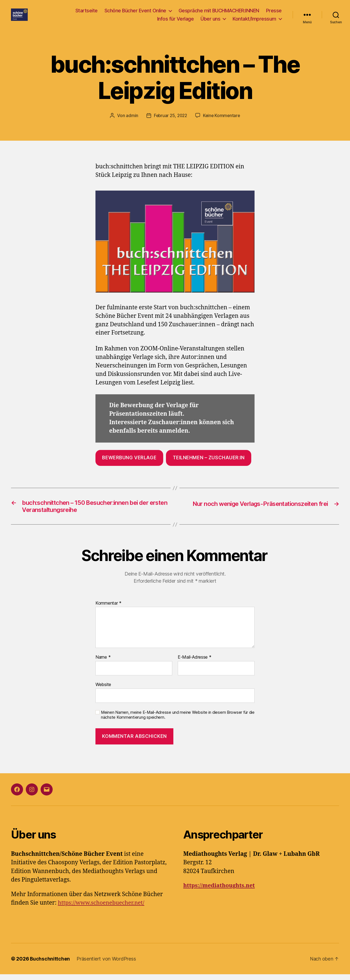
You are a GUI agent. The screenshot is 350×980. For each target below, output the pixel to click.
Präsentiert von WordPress (106, 965)
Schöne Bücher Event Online (135, 13)
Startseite (87, 13)
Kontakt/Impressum (254, 21)
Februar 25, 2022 (170, 120)
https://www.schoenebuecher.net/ (103, 909)
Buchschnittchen (50, 965)
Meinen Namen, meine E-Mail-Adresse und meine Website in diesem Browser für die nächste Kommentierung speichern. (178, 721)
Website (103, 690)
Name (103, 663)
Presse (274, 13)
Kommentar (108, 609)
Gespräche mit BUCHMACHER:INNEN (219, 13)
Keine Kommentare (222, 120)
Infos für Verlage (176, 21)
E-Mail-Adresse (195, 663)
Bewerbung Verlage (129, 462)
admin (131, 120)
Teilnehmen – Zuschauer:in (209, 462)
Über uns (210, 21)
